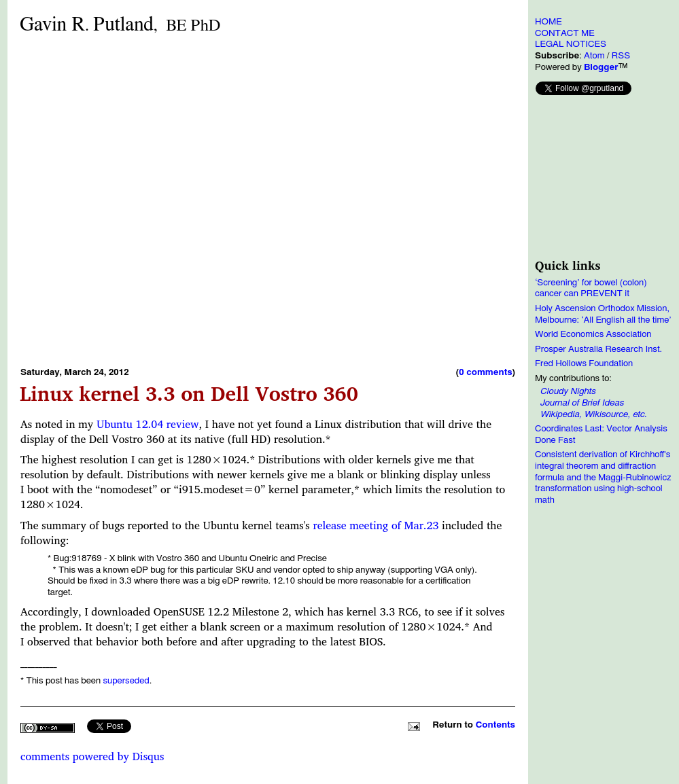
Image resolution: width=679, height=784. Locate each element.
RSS (621, 56)
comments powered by (92, 756)
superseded (126, 681)
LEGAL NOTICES (571, 44)
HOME (549, 22)
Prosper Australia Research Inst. (598, 349)
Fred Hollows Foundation (584, 363)
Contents (495, 725)
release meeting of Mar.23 (376, 525)
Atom (594, 56)
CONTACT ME (565, 33)
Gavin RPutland (120, 25)
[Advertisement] (154, 200)
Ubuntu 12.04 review (148, 424)
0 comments (485, 372)
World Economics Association (593, 334)
